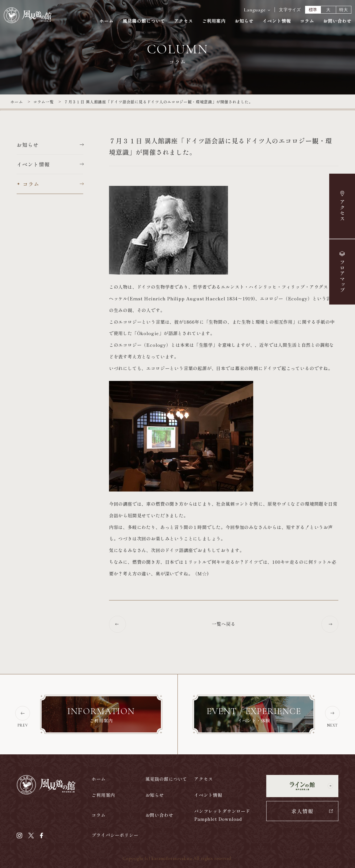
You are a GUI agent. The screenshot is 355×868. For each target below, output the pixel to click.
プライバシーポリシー (115, 835)
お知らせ (244, 21)
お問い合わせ (337, 21)
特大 (344, 10)
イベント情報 (277, 21)
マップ (342, 276)
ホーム (106, 21)
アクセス (342, 210)
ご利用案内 (214, 21)
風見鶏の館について (144, 21)
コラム (307, 21)
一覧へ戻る (224, 624)
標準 (313, 10)
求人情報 (302, 811)
